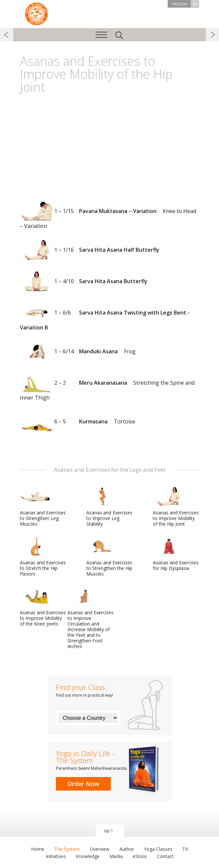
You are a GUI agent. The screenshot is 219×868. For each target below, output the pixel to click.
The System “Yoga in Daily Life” (36, 13)
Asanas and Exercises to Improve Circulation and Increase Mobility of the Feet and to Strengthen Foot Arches (90, 618)
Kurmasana (78, 422)
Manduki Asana (78, 352)
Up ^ (108, 831)
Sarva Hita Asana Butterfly (84, 282)
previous (7, 35)
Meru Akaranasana (107, 387)
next (212, 35)
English (186, 4)
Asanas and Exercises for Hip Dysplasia (176, 554)
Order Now (83, 784)
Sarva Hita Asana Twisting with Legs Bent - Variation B (105, 317)
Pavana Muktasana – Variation (108, 215)
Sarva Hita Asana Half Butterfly (90, 250)
